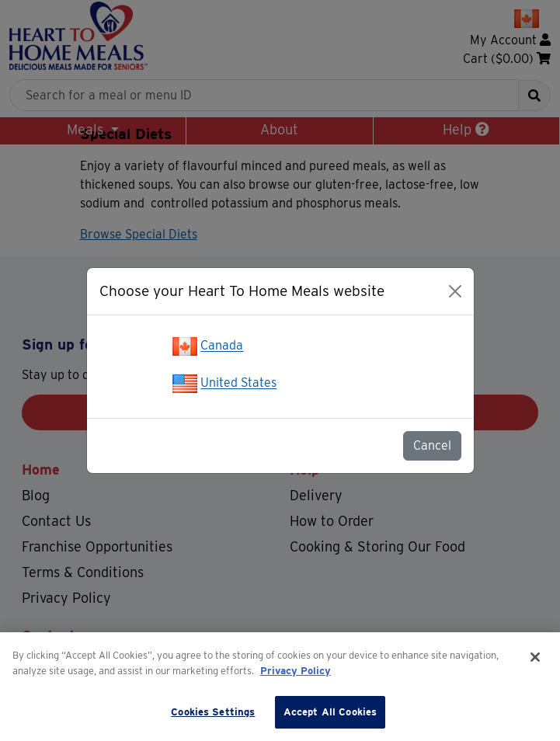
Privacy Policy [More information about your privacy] (296, 671)
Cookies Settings (213, 712)
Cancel (432, 445)
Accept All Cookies (330, 712)
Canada (222, 346)
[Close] (455, 291)
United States (238, 383)
